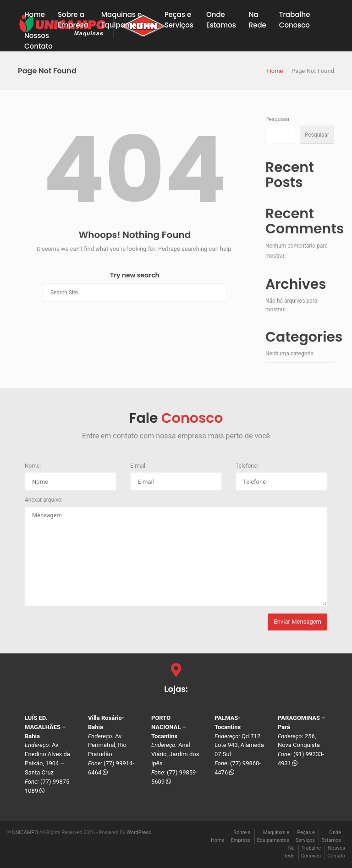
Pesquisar (278, 119)
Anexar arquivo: (44, 500)
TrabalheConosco (295, 20)
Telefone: (247, 466)
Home (35, 14)
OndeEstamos (221, 20)
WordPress (139, 832)
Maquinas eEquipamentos (126, 20)
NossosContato (38, 41)
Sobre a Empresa (73, 20)
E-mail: (138, 466)
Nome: (33, 466)
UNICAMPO (25, 832)
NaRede (258, 20)
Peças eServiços (179, 20)
